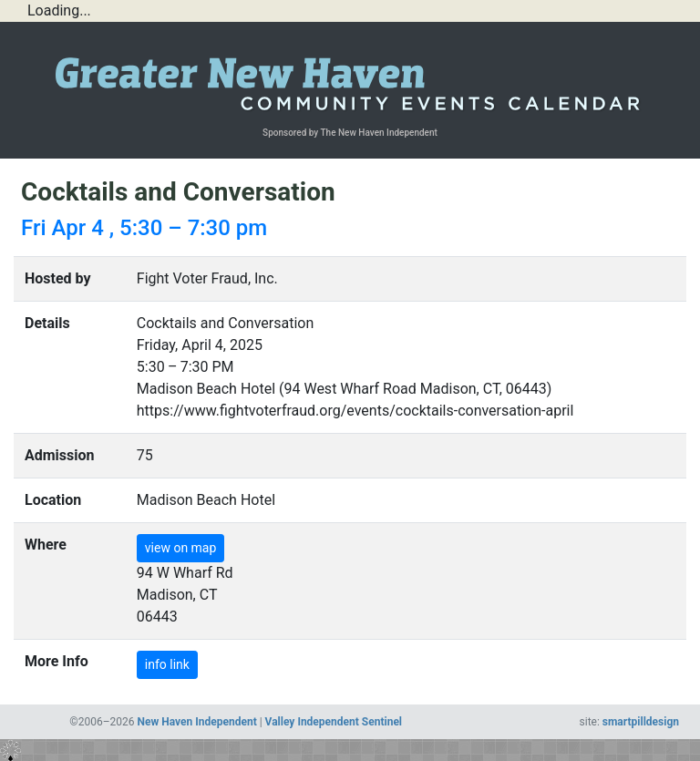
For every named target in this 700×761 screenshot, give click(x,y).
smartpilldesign (641, 722)
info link (167, 664)
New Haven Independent (197, 722)
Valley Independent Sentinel (334, 722)
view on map (181, 548)
